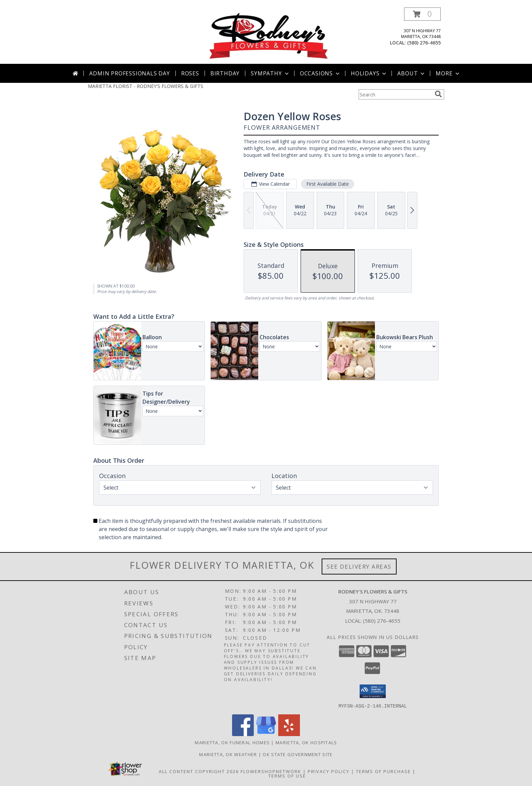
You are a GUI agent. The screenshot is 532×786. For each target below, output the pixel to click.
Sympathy (270, 73)
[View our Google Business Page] (266, 734)
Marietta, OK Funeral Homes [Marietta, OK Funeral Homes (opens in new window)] (232, 742)
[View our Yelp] (289, 734)
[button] (422, 14)
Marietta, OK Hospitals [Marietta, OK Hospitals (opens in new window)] (306, 742)
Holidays (369, 73)
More (448, 73)
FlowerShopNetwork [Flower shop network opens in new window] (271, 771)
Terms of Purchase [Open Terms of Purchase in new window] (383, 771)
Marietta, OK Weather (228, 754)
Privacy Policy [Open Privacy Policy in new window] (329, 771)
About (412, 73)
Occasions (320, 73)
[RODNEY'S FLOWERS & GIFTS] (269, 35)
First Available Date (328, 184)
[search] (438, 94)
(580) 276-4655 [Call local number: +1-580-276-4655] (424, 43)
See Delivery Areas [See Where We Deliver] (359, 566)
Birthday (225, 73)
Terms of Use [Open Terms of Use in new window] (287, 775)
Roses (190, 73)
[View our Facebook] (243, 734)
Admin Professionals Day (129, 73)
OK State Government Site (298, 754)
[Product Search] (395, 94)
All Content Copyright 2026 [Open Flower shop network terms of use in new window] (199, 771)
